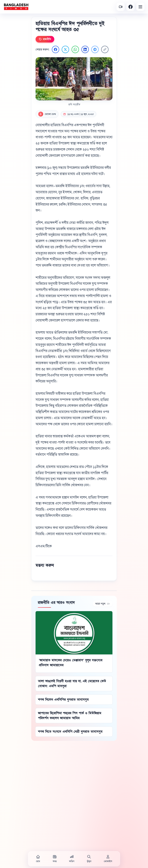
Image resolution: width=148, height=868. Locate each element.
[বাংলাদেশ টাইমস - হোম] (16, 7)
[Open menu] (140, 7)
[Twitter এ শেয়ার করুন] (65, 49)
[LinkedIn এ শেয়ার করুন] (85, 49)
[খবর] (55, 859)
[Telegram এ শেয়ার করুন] (95, 49)
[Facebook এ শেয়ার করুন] (55, 49)
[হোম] (38, 859)
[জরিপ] (72, 859)
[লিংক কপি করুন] (105, 49)
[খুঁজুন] (89, 859)
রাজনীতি (45, 39)
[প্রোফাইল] (108, 859)
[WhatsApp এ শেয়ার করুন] (75, 49)
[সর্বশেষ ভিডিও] (121, 7)
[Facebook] (131, 7)
